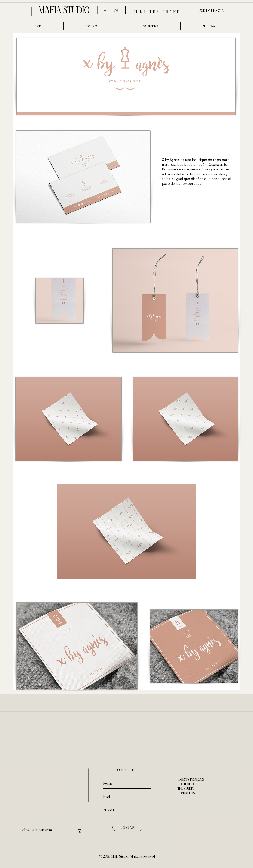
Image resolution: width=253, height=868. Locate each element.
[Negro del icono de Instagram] (116, 10)
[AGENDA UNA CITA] (211, 10)
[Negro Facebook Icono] (105, 10)
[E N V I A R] (127, 827)
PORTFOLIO (186, 784)
